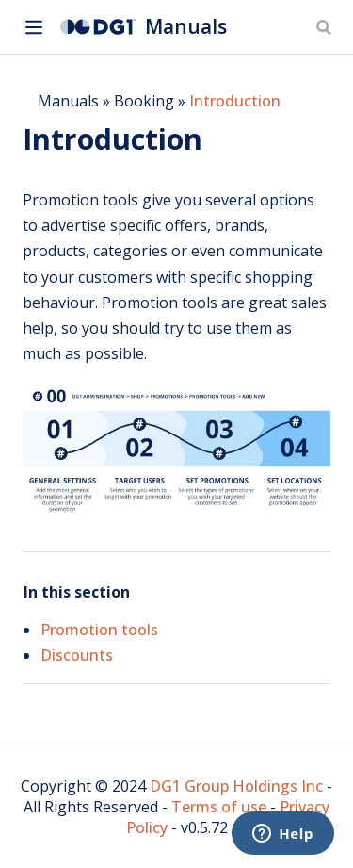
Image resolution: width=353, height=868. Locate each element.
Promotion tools (99, 630)
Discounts (77, 655)
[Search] (326, 27)
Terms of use (219, 807)
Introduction (235, 101)
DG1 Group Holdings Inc (236, 786)
